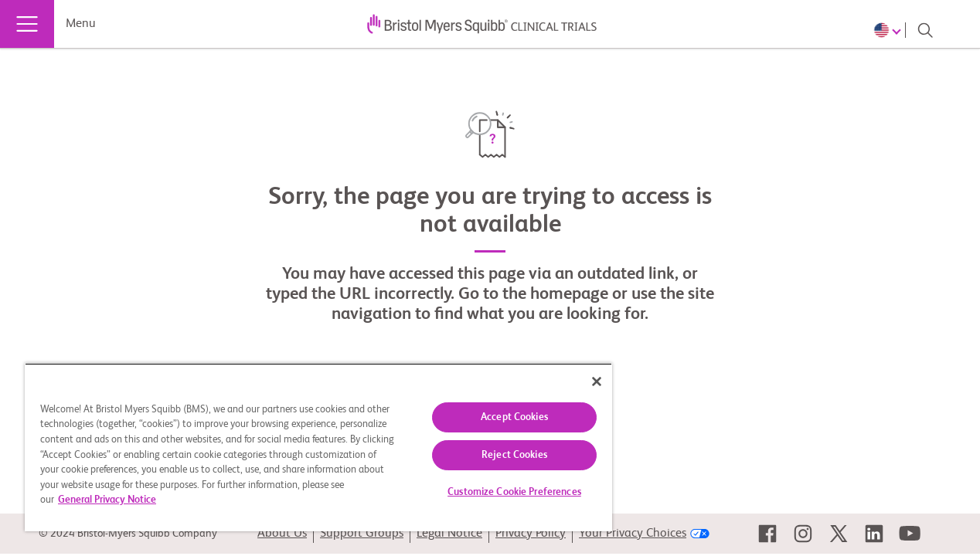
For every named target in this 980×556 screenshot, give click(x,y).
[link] (767, 534)
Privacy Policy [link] (531, 534)
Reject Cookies (498, 455)
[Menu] (27, 24)
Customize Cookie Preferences (498, 492)
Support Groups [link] (362, 534)
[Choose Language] (890, 30)
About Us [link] (282, 534)
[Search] (925, 30)
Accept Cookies (498, 417)
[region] (309, 447)
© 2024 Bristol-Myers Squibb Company (128, 534)
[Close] (577, 381)
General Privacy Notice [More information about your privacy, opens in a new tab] (205, 500)
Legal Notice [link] (449, 534)
